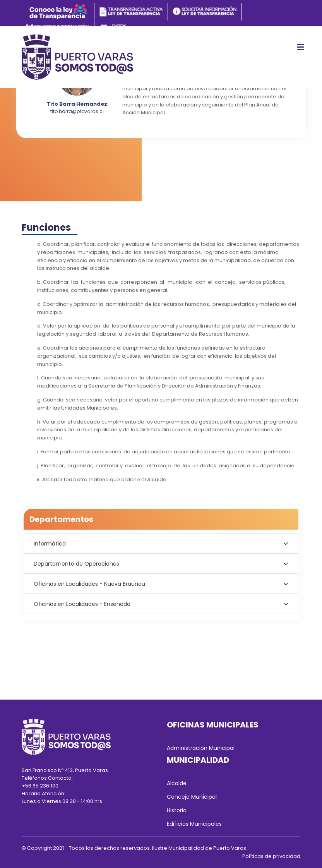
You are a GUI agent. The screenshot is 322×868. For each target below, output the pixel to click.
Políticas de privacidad (271, 856)
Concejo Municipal (192, 797)
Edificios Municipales (194, 824)
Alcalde (177, 783)
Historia (177, 810)
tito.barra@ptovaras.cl (77, 111)
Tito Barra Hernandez (77, 104)
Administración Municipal (201, 748)
